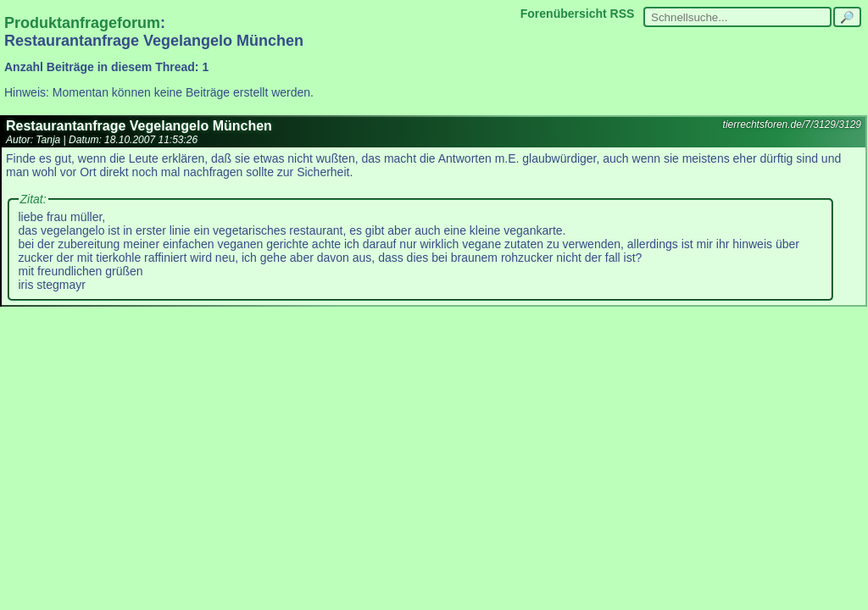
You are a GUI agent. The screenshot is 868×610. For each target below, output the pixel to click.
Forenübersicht (564, 14)
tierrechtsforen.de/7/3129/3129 (792, 125)
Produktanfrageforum (82, 23)
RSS (623, 14)
